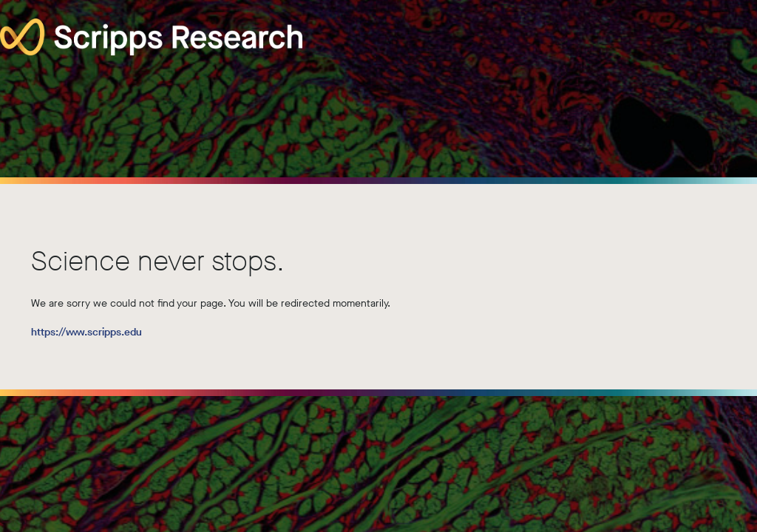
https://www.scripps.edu (86, 332)
